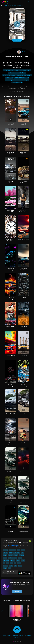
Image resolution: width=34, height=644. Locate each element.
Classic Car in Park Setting (11, 501)
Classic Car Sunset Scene (23, 443)
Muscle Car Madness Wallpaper (23, 385)
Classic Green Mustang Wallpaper (23, 530)
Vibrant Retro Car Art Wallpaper (11, 356)
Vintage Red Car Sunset (23, 240)
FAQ (15, 637)
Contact (4, 636)
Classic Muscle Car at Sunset (23, 269)
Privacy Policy (28, 636)
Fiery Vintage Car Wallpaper (11, 298)
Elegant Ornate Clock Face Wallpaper (11, 240)
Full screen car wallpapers (23, 80)
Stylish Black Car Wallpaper (11, 385)
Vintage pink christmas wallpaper (24, 75)
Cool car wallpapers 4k (17, 82)
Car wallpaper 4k (9, 78)
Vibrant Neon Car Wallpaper (11, 269)
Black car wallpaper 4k (11, 80)
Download (17, 40)
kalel (21, 52)
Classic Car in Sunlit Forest (11, 124)
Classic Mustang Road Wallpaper (11, 472)
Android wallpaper (13, 545)
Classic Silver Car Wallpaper (23, 414)
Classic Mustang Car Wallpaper (23, 501)
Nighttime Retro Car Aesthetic (23, 472)
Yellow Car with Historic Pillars (23, 356)
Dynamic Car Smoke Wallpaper (23, 211)
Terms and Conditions (18, 636)
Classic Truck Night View (23, 153)
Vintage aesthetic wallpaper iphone (23, 70)
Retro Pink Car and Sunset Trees (11, 211)
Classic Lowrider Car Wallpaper (23, 182)
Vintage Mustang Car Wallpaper (11, 153)
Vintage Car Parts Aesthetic (23, 298)
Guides (19, 637)
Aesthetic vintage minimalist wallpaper (17, 73)
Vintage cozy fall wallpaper (9, 75)
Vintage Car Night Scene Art (11, 443)
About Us (9, 636)
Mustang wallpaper (18, 6)
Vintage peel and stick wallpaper (22, 78)
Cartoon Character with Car (11, 327)
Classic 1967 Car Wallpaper (11, 182)
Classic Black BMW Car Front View (11, 414)
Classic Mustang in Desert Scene (23, 124)
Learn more (17, 592)
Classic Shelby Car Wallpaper (23, 327)
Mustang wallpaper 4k (9, 70)
